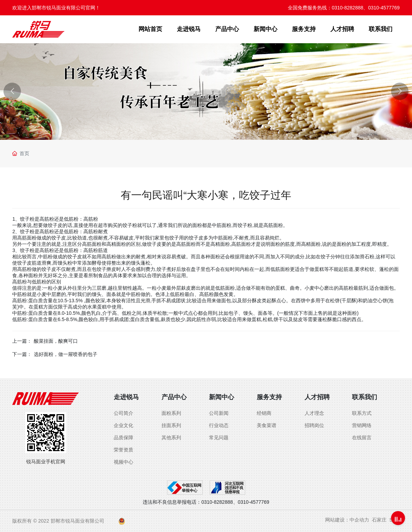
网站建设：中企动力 (347, 520)
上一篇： (22, 341)
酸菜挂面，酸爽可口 (56, 341)
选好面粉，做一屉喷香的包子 (66, 354)
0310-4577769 (384, 8)
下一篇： (22, 354)
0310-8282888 (347, 8)
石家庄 (379, 520)
